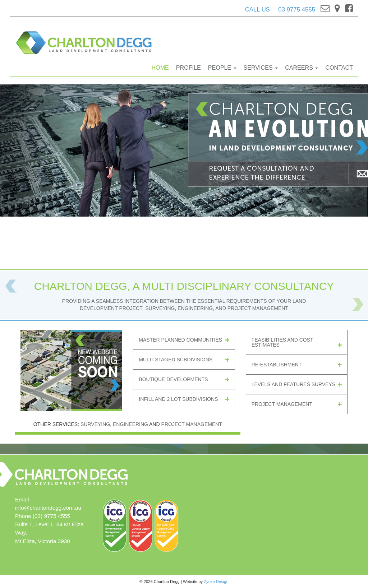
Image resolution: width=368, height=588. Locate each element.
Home (160, 68)
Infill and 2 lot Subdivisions (184, 399)
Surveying (95, 424)
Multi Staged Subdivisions (184, 360)
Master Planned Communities (184, 340)
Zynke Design (216, 582)
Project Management (297, 404)
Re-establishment (297, 365)
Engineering (130, 424)
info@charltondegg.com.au (48, 508)
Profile (188, 68)
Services (261, 68)
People (222, 68)
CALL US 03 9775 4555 (280, 10)
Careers (302, 68)
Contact (339, 68)
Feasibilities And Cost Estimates (297, 342)
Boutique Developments (184, 379)
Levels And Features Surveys (297, 384)
